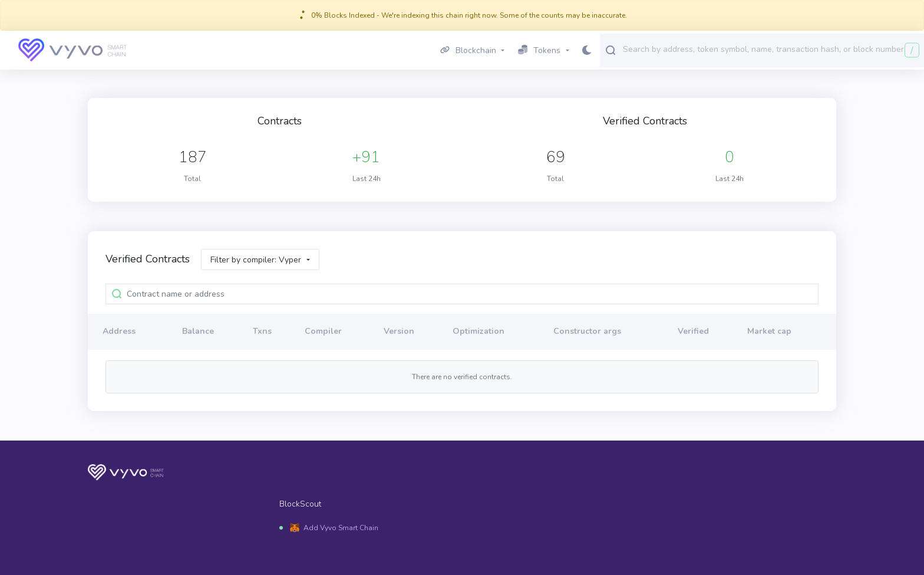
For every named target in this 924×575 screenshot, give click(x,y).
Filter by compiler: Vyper (256, 260)
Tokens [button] (539, 50)
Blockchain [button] (468, 50)
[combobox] (771, 50)
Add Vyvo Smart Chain (341, 528)
